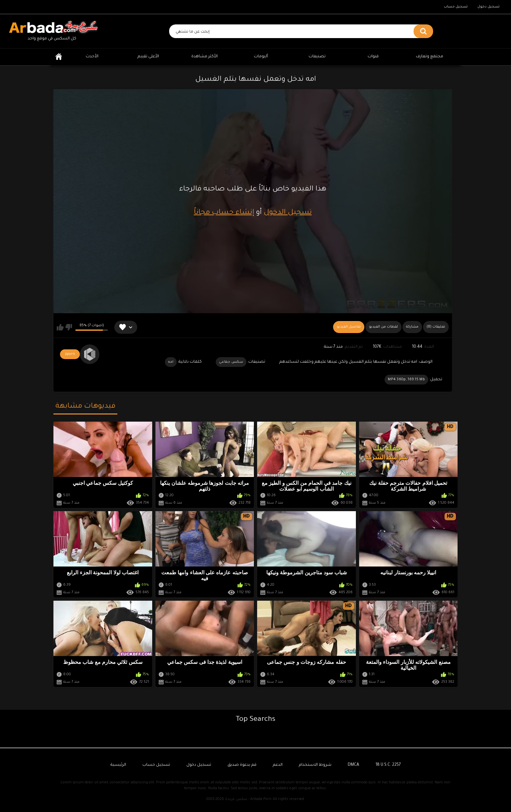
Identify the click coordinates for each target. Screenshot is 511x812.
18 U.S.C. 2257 (388, 765)
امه (171, 362)
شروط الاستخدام (315, 765)
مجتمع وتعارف (430, 57)
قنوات (373, 57)
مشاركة (412, 327)
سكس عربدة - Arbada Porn (248, 799)
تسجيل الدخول (288, 213)
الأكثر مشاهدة (204, 57)
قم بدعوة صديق (242, 765)
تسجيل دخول (489, 7)
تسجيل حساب (456, 7)
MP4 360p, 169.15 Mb (406, 380)
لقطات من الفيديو (383, 327)
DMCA (353, 765)
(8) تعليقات (436, 327)
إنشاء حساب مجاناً (224, 213)
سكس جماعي (231, 362)
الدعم (278, 765)
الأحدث (92, 57)
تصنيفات (317, 57)
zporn (70, 354)
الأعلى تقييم (148, 57)
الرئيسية (59, 57)
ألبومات (261, 57)
